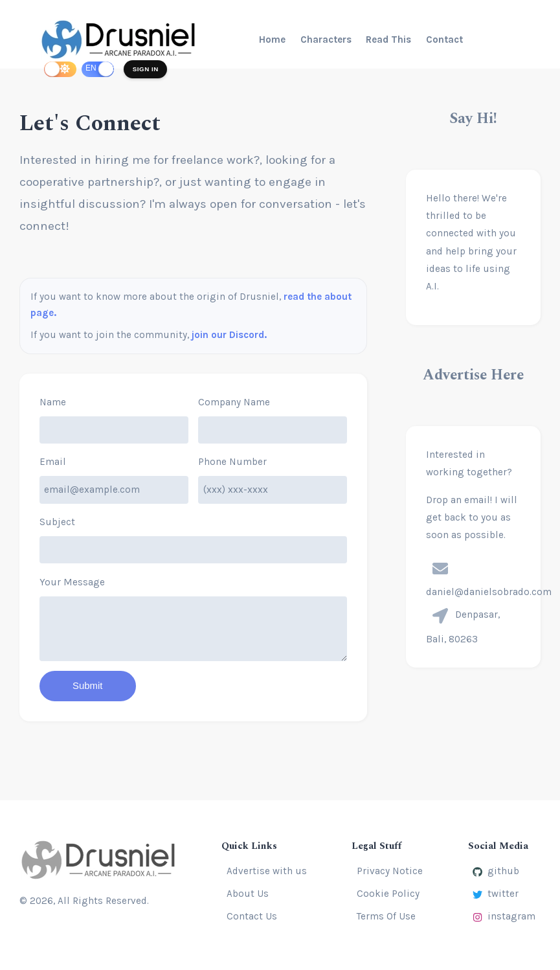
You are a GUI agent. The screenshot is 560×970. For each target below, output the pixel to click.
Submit (88, 686)
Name (53, 402)
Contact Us (252, 916)
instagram (504, 916)
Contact (444, 39)
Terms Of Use (386, 916)
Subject (57, 522)
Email (53, 462)
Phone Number (232, 462)
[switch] (60, 69)
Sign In (146, 69)
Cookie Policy (388, 894)
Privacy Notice (390, 872)
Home (272, 39)
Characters (326, 39)
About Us (248, 894)
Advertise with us (267, 872)
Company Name (234, 402)
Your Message (72, 582)
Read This (388, 39)
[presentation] (441, 569)
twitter (496, 894)
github (496, 872)
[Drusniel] (120, 39)
